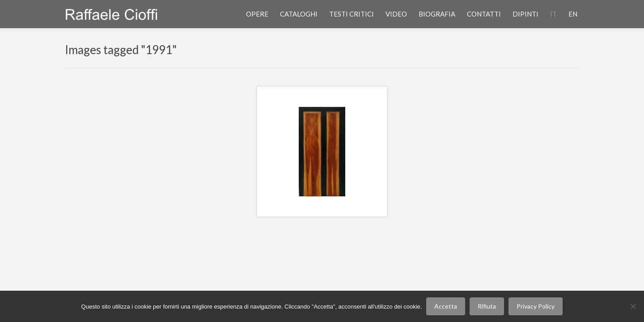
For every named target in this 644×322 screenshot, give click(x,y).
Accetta (446, 306)
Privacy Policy (536, 306)
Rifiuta (487, 306)
